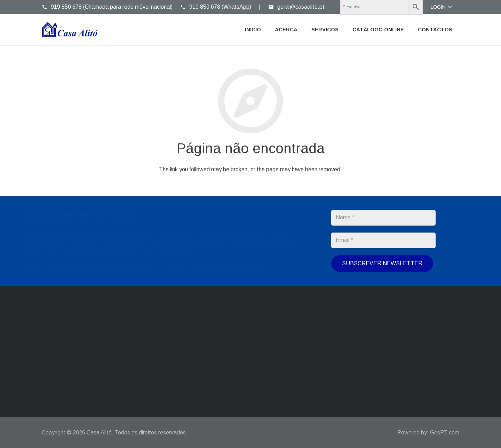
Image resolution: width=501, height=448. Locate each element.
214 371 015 (280, 335)
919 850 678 (280, 362)
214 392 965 (311, 335)
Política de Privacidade (256, 270)
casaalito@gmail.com (181, 341)
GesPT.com (445, 433)
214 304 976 (280, 341)
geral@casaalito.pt (178, 335)
